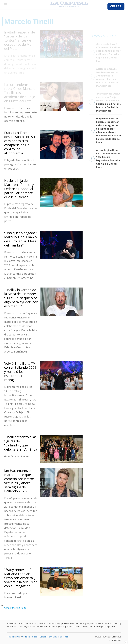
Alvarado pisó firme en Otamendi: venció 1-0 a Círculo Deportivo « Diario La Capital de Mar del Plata (104, 159)
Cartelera (26, 637)
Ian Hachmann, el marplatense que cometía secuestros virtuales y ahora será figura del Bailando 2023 (19, 481)
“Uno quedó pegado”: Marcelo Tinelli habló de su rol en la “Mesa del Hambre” (21, 239)
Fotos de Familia (14, 637)
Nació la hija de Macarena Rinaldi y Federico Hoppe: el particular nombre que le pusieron (19, 189)
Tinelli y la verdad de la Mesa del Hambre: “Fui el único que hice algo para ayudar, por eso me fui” (21, 298)
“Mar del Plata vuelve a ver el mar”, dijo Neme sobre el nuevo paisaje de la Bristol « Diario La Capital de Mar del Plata (105, 102)
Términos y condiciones (58, 637)
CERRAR (116, 6)
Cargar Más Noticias (15, 608)
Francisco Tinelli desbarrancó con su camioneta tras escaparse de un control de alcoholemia (20, 143)
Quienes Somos (39, 637)
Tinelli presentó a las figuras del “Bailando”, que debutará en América (21, 443)
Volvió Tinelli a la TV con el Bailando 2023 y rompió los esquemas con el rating (20, 372)
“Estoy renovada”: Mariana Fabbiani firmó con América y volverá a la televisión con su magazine (21, 578)
